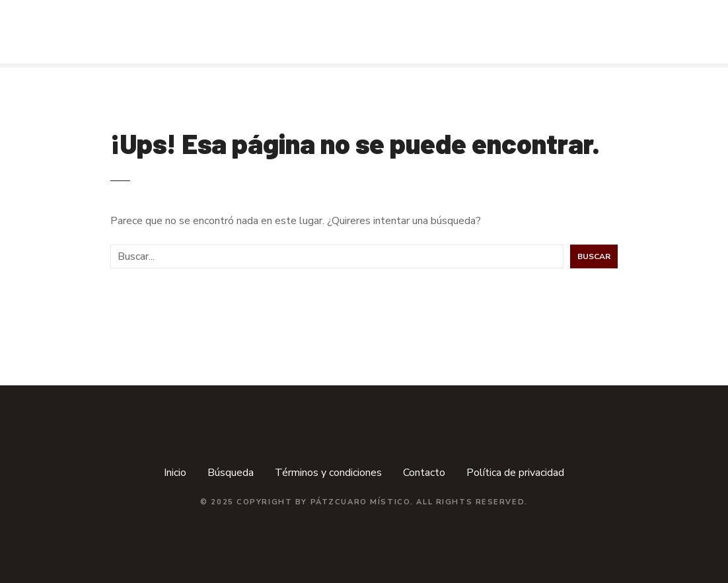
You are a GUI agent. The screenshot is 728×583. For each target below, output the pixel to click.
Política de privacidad (515, 473)
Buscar (594, 256)
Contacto (424, 473)
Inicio (175, 473)
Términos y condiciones (328, 473)
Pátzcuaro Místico (361, 502)
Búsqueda (231, 473)
